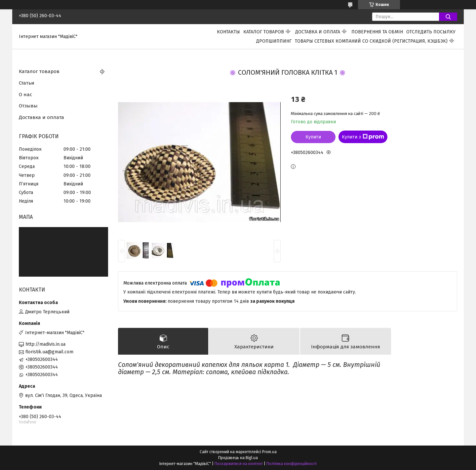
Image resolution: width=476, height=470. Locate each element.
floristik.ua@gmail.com (49, 352)
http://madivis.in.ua (45, 344)
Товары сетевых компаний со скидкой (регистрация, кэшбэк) (371, 41)
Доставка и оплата (318, 32)
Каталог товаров (264, 32)
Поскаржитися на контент (239, 464)
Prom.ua (269, 452)
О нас (25, 95)
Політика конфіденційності (292, 464)
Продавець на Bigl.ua (238, 458)
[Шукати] (448, 17)
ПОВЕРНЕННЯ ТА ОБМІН (377, 32)
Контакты (228, 32)
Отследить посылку (431, 32)
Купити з (363, 137)
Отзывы (28, 106)
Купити (313, 137)
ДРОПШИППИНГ (274, 41)
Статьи (27, 83)
